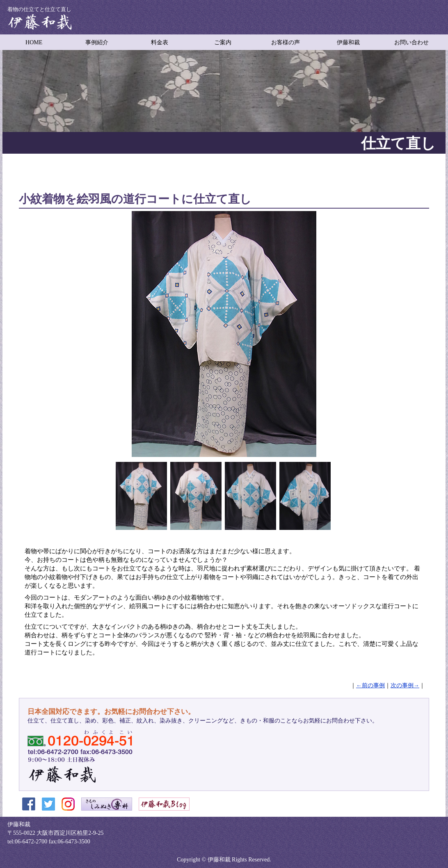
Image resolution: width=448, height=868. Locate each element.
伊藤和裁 (348, 42)
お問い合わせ (411, 42)
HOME (34, 42)
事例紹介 (97, 42)
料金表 (160, 42)
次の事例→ (405, 685)
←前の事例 (370, 685)
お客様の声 (286, 42)
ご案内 (223, 42)
